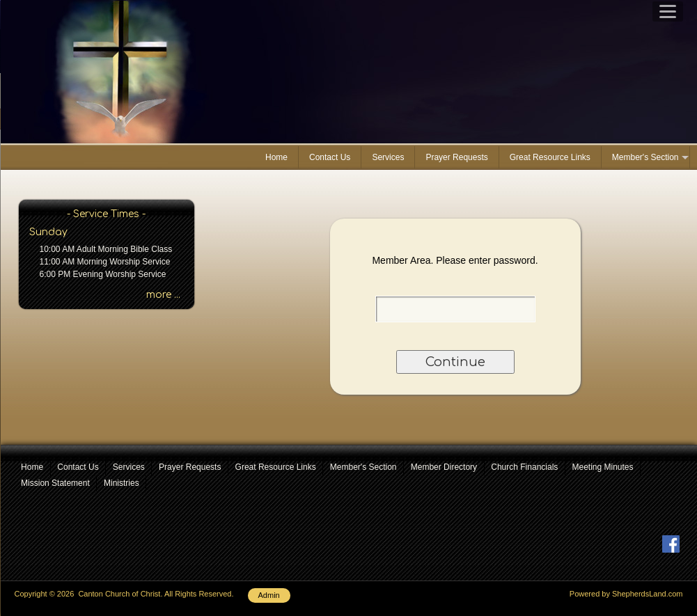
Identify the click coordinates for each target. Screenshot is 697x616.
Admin (269, 595)
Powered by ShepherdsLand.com (626, 594)
